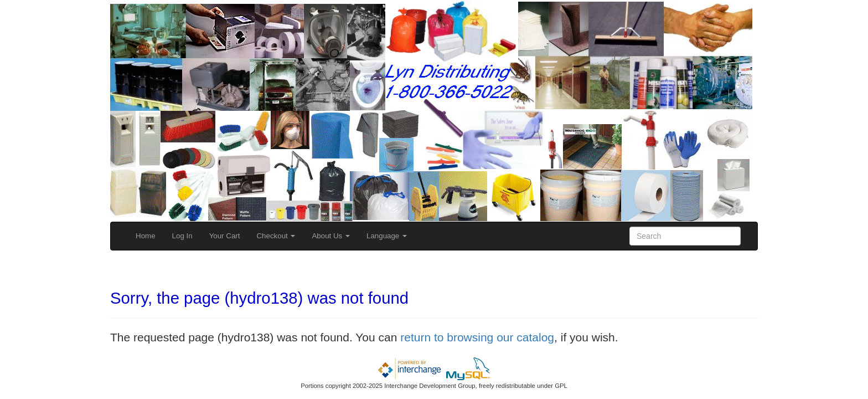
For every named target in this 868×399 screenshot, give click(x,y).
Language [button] (387, 236)
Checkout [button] (276, 236)
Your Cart (225, 236)
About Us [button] (331, 236)
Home (146, 236)
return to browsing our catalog (477, 337)
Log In (182, 236)
